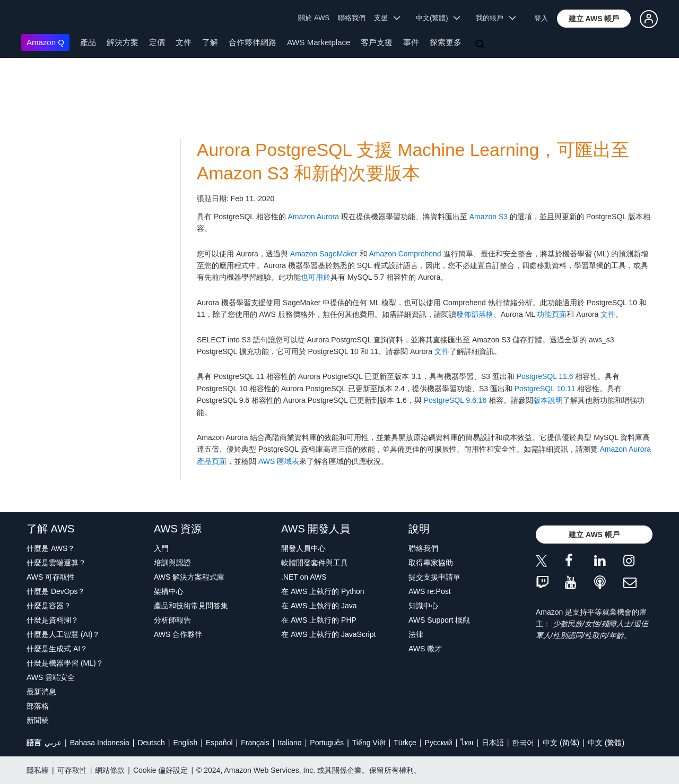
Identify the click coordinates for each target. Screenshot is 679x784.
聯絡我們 (352, 18)
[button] (594, 19)
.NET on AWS (304, 577)
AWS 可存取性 (51, 577)
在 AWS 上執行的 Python (323, 591)
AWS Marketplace (319, 42)
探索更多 (446, 42)
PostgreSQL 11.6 (545, 376)
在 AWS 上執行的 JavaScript (328, 634)
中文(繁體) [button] (438, 18)
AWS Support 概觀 (439, 620)
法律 (416, 634)
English (185, 743)
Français (255, 743)
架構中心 (169, 591)
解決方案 (123, 42)
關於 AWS (314, 18)
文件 (184, 42)
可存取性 (72, 770)
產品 (88, 42)
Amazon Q (45, 42)
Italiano (290, 743)
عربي (53, 743)
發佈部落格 (475, 314)
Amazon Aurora (313, 217)
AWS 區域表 (279, 461)
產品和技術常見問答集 (191, 606)
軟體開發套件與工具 (315, 563)
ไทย (467, 743)
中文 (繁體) (606, 743)
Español (219, 743)
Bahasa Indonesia (100, 743)
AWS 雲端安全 (51, 677)
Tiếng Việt (369, 743)
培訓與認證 (172, 563)
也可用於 (316, 277)
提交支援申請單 (434, 577)
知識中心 (423, 606)
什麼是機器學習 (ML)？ (65, 663)
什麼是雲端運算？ (56, 563)
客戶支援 (377, 42)
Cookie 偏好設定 (160, 770)
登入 (541, 18)
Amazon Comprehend (405, 254)
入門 (161, 548)
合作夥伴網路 (253, 42)
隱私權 (38, 770)
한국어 (523, 743)
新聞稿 (38, 720)
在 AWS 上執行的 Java (319, 606)
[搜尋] (481, 45)
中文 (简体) (561, 743)
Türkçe (405, 743)
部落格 (38, 706)
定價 (157, 42)
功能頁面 (552, 314)
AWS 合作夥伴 (178, 634)
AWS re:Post (430, 591)
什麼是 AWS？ (51, 548)
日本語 (493, 743)
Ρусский (439, 743)
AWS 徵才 (425, 649)
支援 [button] (387, 18)
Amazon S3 (489, 217)
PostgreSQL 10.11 (545, 389)
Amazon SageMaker (324, 254)
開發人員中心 (303, 548)
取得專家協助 (431, 563)
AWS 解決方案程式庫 (189, 577)
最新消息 (41, 692)
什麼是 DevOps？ (56, 591)
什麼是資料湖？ (53, 620)
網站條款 (110, 770)
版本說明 (548, 400)
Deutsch (151, 743)
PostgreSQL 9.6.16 (455, 400)
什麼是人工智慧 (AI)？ (63, 634)
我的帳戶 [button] (496, 18)
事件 (411, 42)
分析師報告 (172, 620)
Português (327, 743)
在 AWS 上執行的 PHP (319, 620)
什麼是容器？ (49, 606)
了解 (210, 42)
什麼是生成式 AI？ (57, 649)
